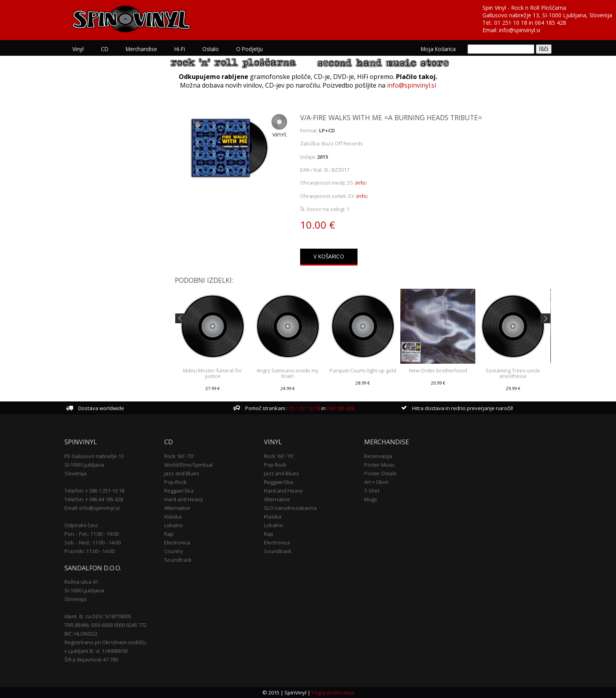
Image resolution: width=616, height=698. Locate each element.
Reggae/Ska (179, 491)
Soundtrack (178, 560)
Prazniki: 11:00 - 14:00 (89, 551)
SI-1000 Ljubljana (84, 465)
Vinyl (78, 49)
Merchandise (141, 49)
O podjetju (249, 49)
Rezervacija (378, 456)
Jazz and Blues (182, 473)
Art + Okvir (376, 482)
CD (105, 49)
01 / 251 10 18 (304, 408)
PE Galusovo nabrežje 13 (94, 456)
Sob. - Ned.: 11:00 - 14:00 (93, 542)
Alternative (177, 508)
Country (174, 551)
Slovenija (75, 473)
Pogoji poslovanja (333, 693)
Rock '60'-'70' (179, 456)
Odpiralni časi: (81, 525)
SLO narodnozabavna (290, 508)
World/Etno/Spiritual (188, 465)
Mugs (371, 499)
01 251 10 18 (511, 23)
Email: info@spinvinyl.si (92, 508)
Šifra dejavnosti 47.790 (91, 660)
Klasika (173, 517)
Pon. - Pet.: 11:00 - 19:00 (92, 534)
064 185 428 (550, 23)
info (361, 183)
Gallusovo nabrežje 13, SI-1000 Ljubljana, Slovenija (547, 15)
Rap (169, 534)
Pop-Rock (175, 482)
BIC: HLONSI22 (81, 634)
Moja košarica (438, 49)
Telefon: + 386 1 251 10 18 (94, 491)
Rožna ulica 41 (81, 582)
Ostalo (211, 49)
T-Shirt (372, 491)
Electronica (177, 542)
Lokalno (174, 525)
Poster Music (379, 465)
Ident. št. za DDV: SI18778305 (98, 616)
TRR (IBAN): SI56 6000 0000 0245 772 (105, 625)
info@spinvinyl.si (520, 30)
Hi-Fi (180, 49)
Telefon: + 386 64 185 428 (94, 499)
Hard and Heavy (184, 499)
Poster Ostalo (380, 473)
